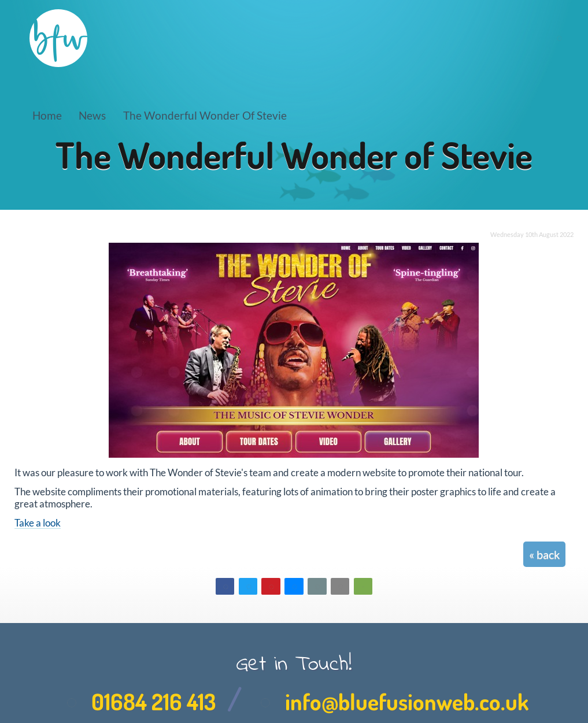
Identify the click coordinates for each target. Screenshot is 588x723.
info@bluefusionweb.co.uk (391, 701)
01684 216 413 (138, 701)
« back (544, 554)
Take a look (38, 523)
